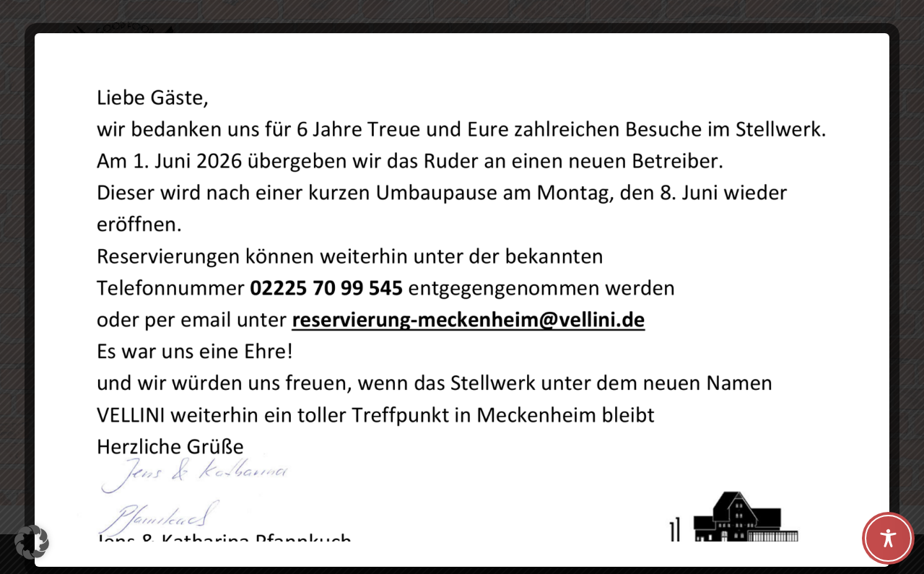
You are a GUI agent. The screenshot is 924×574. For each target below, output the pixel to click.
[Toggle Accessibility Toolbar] (888, 538)
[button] (32, 542)
